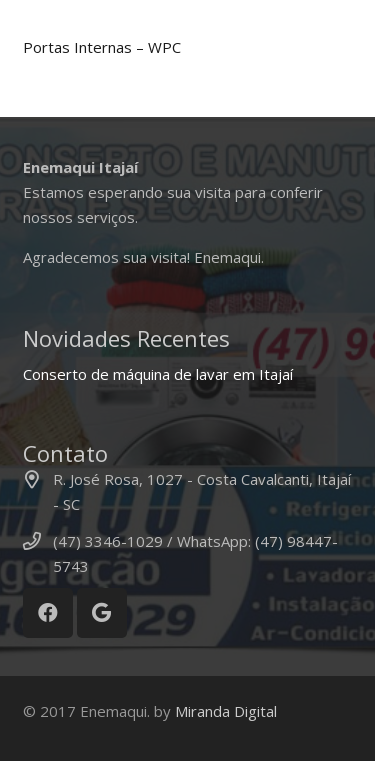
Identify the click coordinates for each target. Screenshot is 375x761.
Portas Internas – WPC (102, 47)
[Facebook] (48, 613)
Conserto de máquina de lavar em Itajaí (158, 374)
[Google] (102, 613)
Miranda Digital (226, 711)
